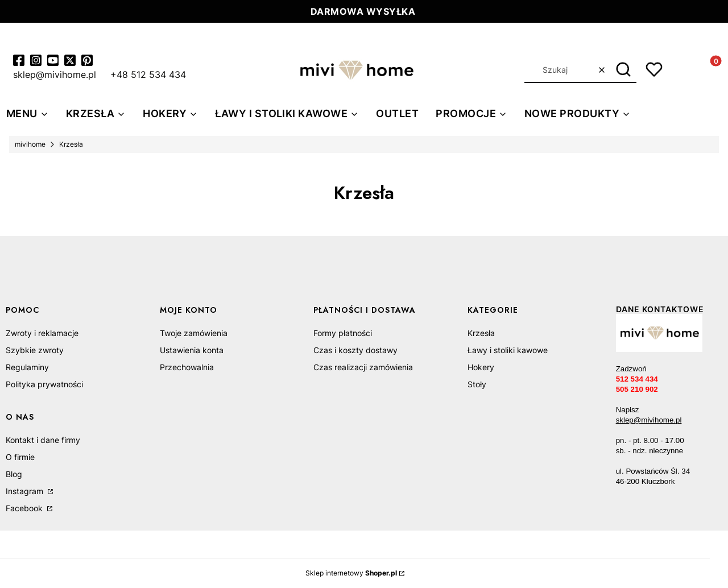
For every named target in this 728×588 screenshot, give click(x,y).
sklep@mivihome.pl (649, 420)
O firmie (20, 457)
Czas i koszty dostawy (355, 350)
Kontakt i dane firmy (43, 440)
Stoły (477, 384)
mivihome (30, 144)
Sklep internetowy (351, 573)
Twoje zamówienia (194, 333)
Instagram (26, 491)
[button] (624, 70)
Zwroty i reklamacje (42, 333)
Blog (14, 474)
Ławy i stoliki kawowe (508, 350)
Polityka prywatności (44, 384)
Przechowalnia (187, 367)
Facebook (25, 508)
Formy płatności (343, 333)
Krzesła (481, 333)
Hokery (481, 367)
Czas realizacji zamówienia (363, 367)
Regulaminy (27, 367)
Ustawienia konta (192, 350)
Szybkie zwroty (35, 350)
